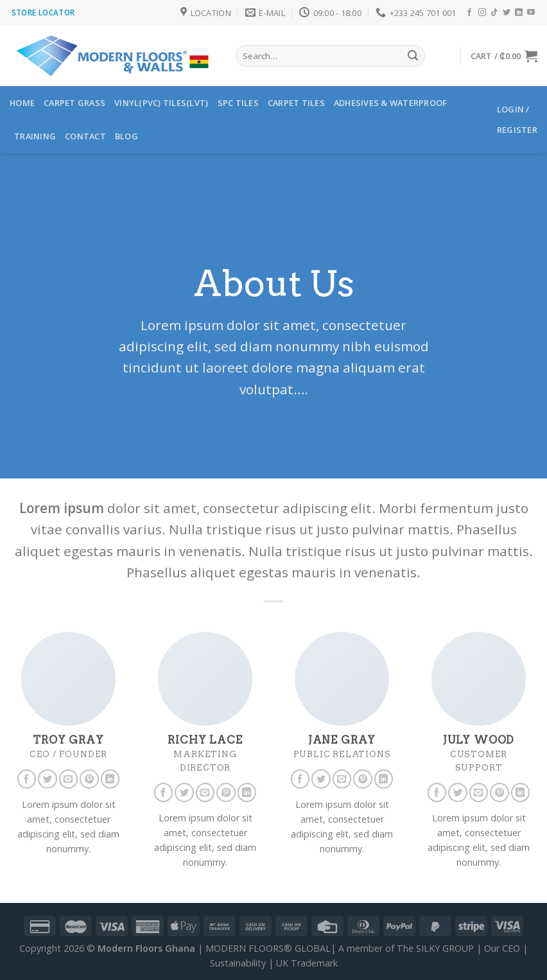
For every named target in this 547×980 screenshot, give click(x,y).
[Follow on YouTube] (531, 13)
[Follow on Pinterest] (89, 779)
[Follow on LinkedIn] (519, 13)
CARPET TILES (296, 103)
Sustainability (238, 963)
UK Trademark (307, 963)
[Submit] (413, 56)
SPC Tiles (238, 103)
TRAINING (35, 136)
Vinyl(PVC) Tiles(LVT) (161, 103)
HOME (22, 103)
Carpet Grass (74, 103)
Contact (85, 136)
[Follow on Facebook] (469, 13)
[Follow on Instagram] (482, 13)
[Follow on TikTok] (494, 13)
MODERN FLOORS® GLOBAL (268, 948)
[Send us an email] (69, 779)
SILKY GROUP (445, 948)
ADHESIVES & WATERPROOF (391, 103)
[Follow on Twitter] (507, 13)
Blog (126, 136)
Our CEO (502, 948)
